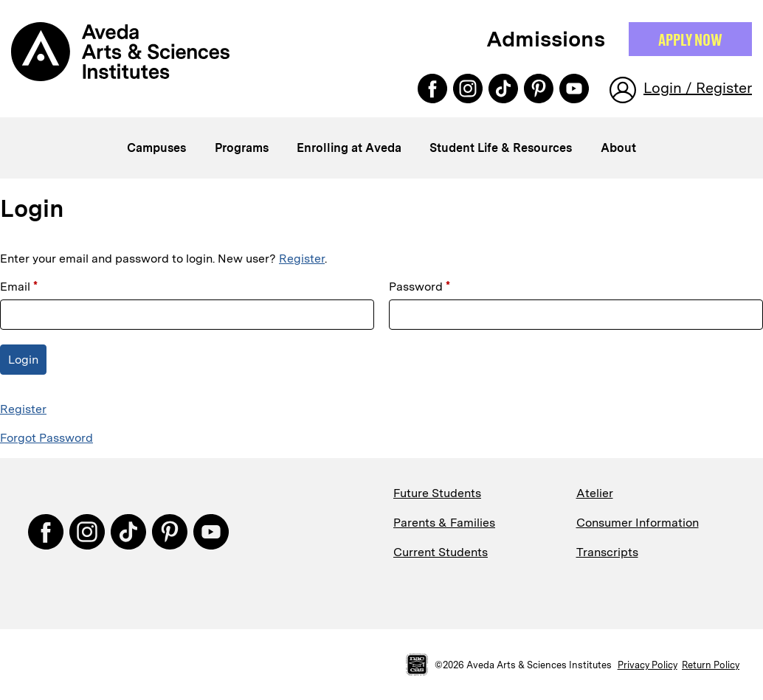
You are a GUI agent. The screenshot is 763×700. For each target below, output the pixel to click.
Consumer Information (638, 523)
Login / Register (698, 88)
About (618, 148)
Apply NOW (690, 39)
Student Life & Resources (501, 148)
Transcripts (607, 552)
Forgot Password (46, 438)
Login (23, 360)
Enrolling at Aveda (349, 148)
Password (420, 287)
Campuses (156, 148)
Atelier (595, 493)
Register (302, 259)
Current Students (441, 552)
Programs (242, 148)
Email (19, 287)
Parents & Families (444, 523)
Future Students (437, 493)
